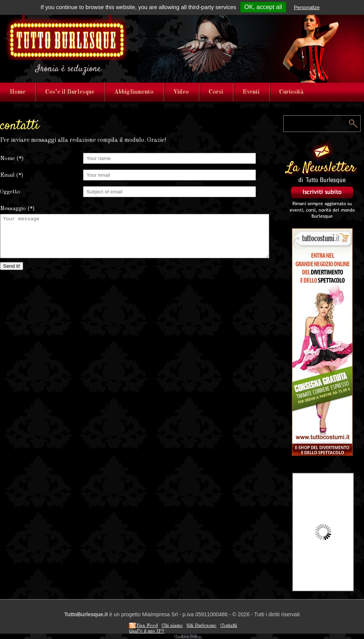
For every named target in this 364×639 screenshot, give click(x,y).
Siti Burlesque (202, 626)
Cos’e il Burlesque (70, 92)
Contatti (229, 626)
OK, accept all (263, 7)
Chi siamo (172, 626)
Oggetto (10, 192)
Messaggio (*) (17, 209)
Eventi (251, 92)
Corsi (216, 92)
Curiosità (291, 92)
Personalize (307, 7)
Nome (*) (12, 159)
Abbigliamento (134, 92)
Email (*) (12, 175)
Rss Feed (147, 626)
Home (18, 92)
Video (181, 92)
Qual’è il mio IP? (147, 631)
